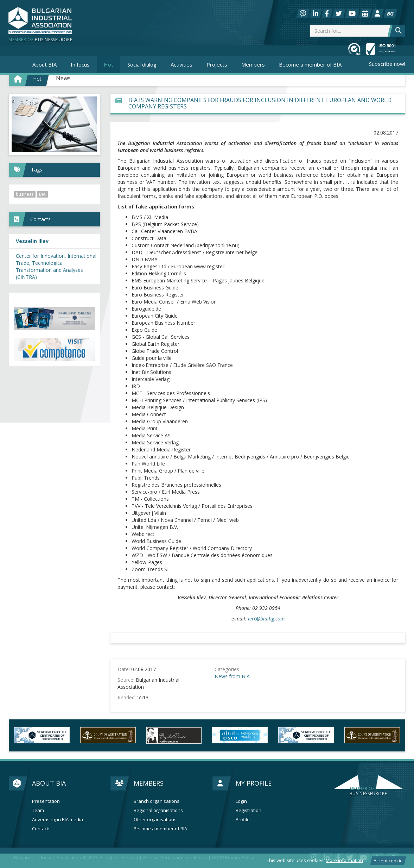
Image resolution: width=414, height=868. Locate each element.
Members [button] (253, 64)
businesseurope (368, 791)
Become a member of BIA (310, 64)
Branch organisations (157, 801)
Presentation (46, 801)
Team (38, 810)
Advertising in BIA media (58, 820)
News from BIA (232, 676)
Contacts (41, 829)
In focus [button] (80, 64)
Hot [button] (109, 64)
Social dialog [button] (142, 64)
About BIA (49, 783)
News (63, 78)
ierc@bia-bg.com (266, 619)
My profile (254, 783)
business (25, 194)
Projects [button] (217, 64)
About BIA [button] (44, 64)
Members (149, 783)
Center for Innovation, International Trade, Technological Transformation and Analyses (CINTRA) (56, 266)
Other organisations (155, 820)
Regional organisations (158, 810)
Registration (249, 810)
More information (344, 860)
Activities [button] (181, 64)
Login (241, 801)
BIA (42, 194)
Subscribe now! (387, 64)
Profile (243, 820)
